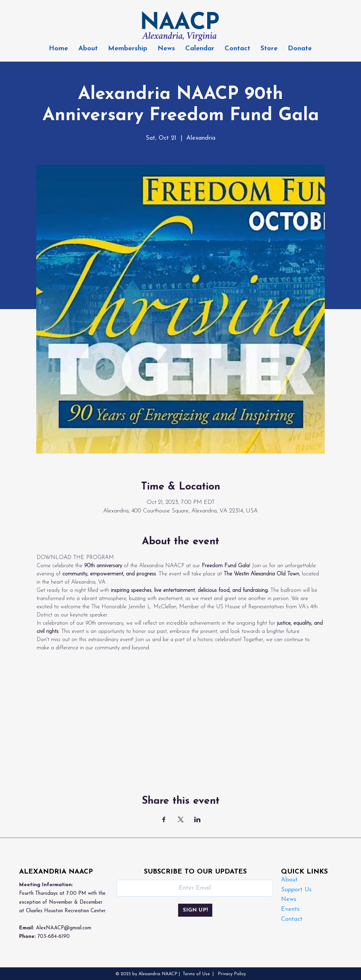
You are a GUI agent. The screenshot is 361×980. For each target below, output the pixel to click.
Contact (292, 919)
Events (290, 909)
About (289, 880)
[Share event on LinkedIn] (197, 819)
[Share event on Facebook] (164, 819)
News (289, 899)
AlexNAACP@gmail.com (64, 928)
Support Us (296, 890)
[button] (128, 49)
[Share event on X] (181, 819)
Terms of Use (196, 974)
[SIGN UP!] (195, 910)
